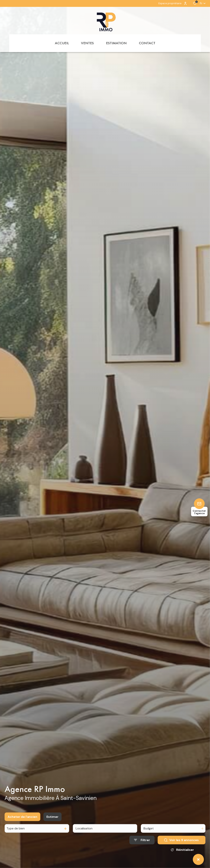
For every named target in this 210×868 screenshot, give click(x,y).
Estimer (52, 822)
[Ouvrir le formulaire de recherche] (142, 845)
